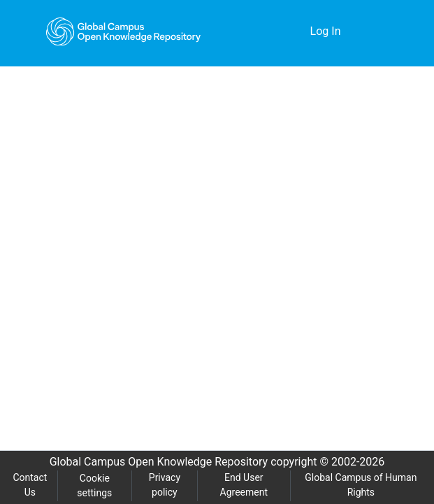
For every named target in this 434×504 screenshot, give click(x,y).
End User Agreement (244, 485)
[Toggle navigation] (376, 31)
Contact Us (30, 485)
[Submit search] (278, 31)
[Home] (124, 31)
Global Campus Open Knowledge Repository (155, 462)
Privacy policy (164, 485)
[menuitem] (298, 31)
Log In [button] (327, 31)
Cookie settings (95, 486)
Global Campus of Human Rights (361, 485)
